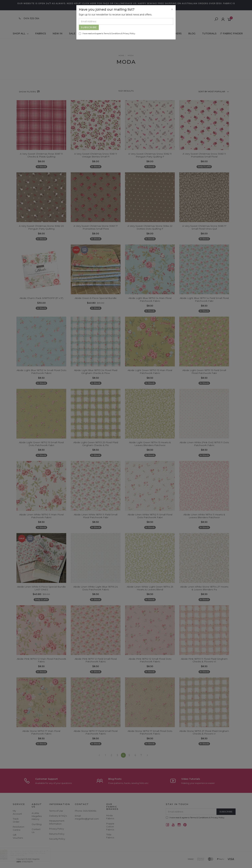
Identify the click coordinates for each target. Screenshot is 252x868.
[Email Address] (126, 21)
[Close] (172, 9)
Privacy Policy (129, 34)
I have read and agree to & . (107, 34)
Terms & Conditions (112, 34)
